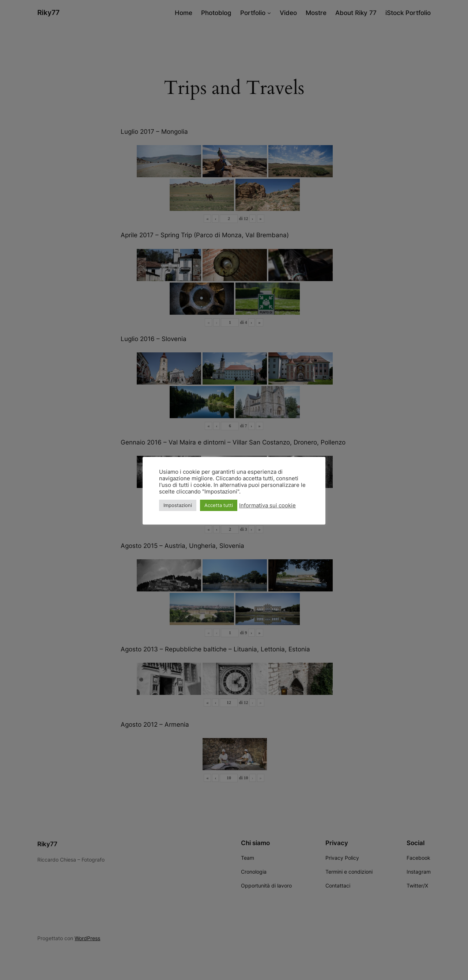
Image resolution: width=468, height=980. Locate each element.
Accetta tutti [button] (219, 505)
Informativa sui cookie (267, 506)
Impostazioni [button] (178, 505)
